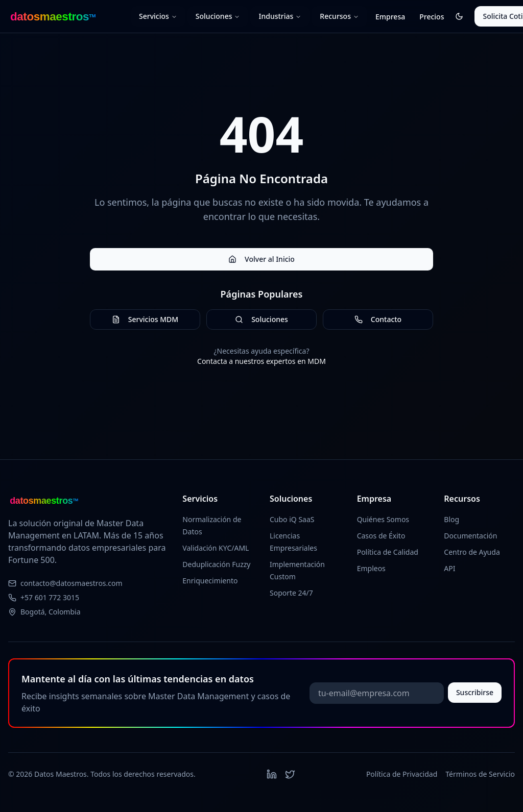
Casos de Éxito (381, 536)
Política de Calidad (388, 552)
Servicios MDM (145, 319)
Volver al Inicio (261, 259)
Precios (432, 17)
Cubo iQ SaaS (292, 519)
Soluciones (218, 16)
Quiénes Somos (383, 519)
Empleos (371, 568)
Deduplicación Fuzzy (216, 564)
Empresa (390, 17)
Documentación (470, 536)
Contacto (378, 319)
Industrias (280, 16)
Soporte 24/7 (291, 593)
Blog (451, 519)
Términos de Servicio (480, 774)
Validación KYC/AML (216, 548)
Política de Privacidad (402, 774)
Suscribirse (475, 692)
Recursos (339, 16)
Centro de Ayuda (472, 552)
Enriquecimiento (210, 581)
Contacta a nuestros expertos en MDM (261, 361)
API (449, 568)
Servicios (158, 16)
